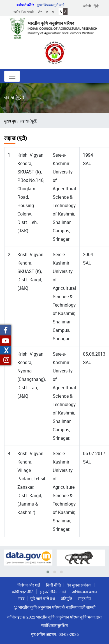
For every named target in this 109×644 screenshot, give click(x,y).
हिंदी (96, 6)
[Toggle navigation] (12, 76)
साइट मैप (84, 598)
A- (53, 11)
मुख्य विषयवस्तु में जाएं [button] (51, 5)
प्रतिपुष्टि (66, 598)
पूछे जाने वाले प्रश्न (43, 598)
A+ (40, 11)
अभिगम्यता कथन (84, 592)
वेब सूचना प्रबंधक (79, 585)
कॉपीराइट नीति (23, 592)
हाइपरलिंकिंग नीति (53, 592)
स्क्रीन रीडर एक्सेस (24, 11)
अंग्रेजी (87, 6)
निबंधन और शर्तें (29, 585)
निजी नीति (53, 585)
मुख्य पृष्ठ (10, 121)
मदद (21, 598)
